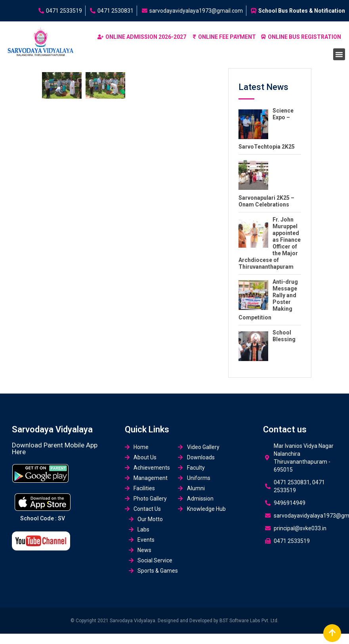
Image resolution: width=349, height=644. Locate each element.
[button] (339, 54)
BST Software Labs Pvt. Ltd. (249, 621)
